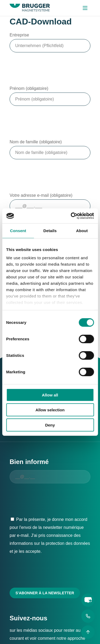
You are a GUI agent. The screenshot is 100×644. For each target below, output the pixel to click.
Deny (50, 425)
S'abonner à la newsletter (45, 593)
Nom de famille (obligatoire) (36, 142)
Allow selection (50, 410)
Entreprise (19, 35)
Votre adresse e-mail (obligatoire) (41, 195)
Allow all (50, 395)
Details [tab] (50, 230)
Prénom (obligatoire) (29, 88)
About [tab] (82, 230)
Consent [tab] (18, 230)
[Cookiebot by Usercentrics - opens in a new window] (71, 216)
